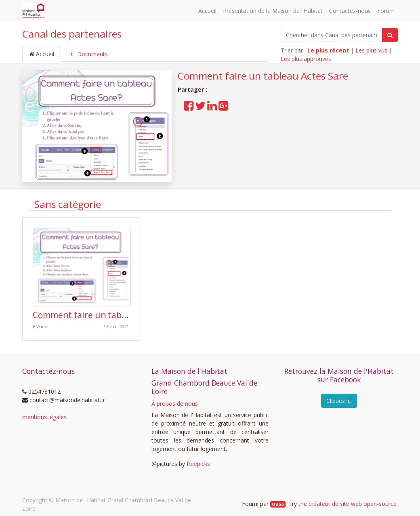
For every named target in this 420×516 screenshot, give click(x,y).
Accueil (42, 54)
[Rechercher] (390, 35)
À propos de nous (175, 404)
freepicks (198, 464)
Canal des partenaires (72, 34)
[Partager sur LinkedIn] (212, 108)
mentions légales (44, 417)
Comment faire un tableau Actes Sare (263, 76)
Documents (88, 54)
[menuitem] (207, 11)
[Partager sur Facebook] (189, 108)
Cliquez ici (339, 401)
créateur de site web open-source (353, 504)
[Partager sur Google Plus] (223, 108)
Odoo (278, 504)
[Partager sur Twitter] (200, 108)
